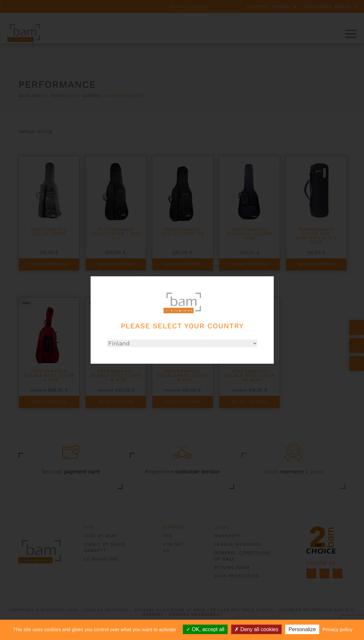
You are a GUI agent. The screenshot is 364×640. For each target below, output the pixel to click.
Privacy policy (338, 629)
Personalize (302, 629)
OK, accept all (205, 629)
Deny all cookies (256, 629)
